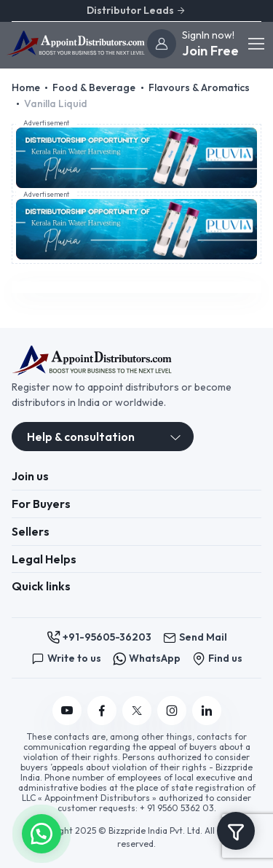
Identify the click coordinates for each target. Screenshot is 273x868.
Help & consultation (81, 437)
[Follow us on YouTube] (67, 711)
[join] (162, 44)
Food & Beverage (94, 87)
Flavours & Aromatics (199, 87)
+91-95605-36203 (99, 637)
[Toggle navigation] (256, 44)
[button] (41, 832)
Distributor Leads (136, 10)
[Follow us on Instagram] (172, 711)
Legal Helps (44, 559)
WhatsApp (147, 658)
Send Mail (195, 637)
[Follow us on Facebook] (102, 711)
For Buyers (41, 504)
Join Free (210, 51)
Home (26, 87)
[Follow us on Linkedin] (207, 711)
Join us (30, 476)
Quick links (41, 586)
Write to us (66, 658)
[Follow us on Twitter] (137, 711)
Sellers (31, 531)
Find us (217, 658)
